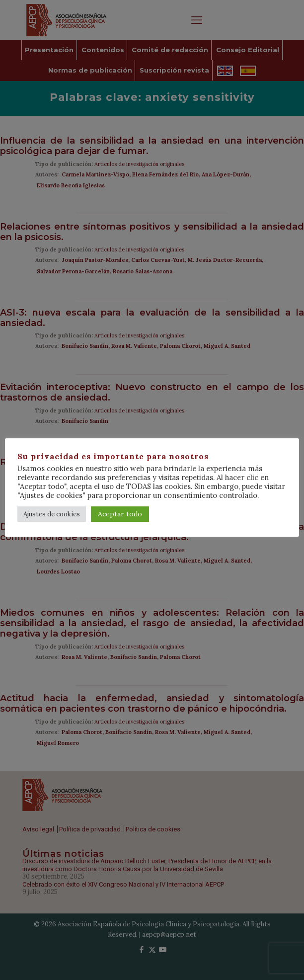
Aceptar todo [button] (120, 514)
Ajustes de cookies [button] (52, 514)
